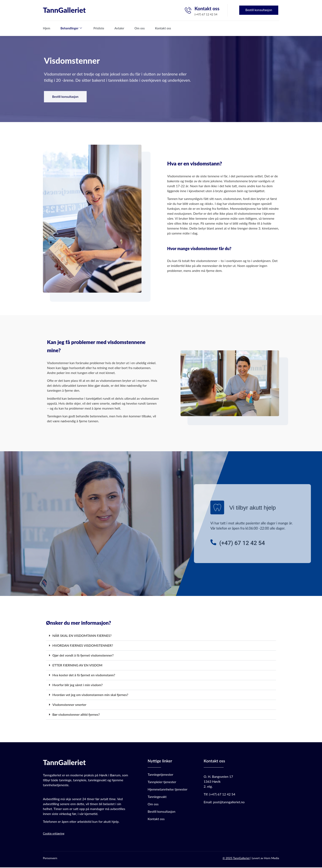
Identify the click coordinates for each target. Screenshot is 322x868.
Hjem (47, 28)
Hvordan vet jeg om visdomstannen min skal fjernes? (90, 695)
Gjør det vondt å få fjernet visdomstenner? (83, 656)
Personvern (50, 859)
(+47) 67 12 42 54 (222, 795)
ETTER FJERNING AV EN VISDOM (77, 666)
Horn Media (272, 859)
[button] (161, 636)
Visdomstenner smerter (69, 705)
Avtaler (119, 28)
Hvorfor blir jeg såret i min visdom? (78, 685)
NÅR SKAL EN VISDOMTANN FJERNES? (82, 636)
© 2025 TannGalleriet (236, 859)
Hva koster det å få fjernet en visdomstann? (84, 676)
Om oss (140, 28)
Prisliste (99, 28)
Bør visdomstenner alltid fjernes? (76, 715)
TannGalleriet (64, 10)
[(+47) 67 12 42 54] (290, 543)
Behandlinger (71, 28)
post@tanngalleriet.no (229, 803)
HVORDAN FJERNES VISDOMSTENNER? (83, 646)
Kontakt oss (163, 28)
